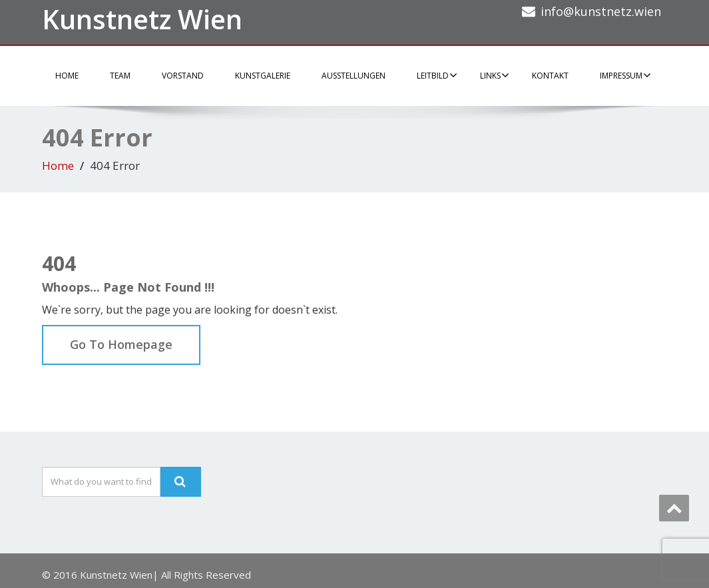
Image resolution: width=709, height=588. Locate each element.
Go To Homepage (121, 344)
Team (120, 76)
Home (67, 76)
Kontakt (550, 76)
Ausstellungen (354, 76)
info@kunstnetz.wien (601, 11)
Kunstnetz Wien (142, 19)
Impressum (625, 75)
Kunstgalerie (263, 76)
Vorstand (183, 76)
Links (495, 75)
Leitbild (437, 75)
